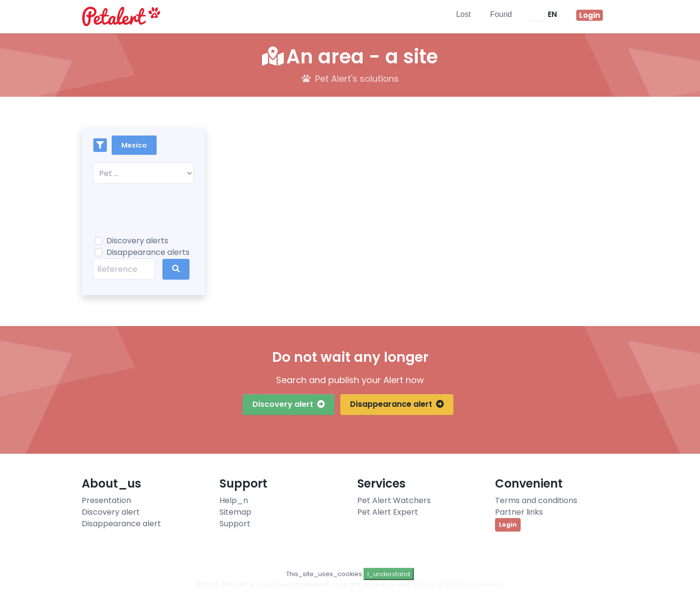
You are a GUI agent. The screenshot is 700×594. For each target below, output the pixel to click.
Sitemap (235, 512)
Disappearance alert (397, 404)
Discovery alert (289, 404)
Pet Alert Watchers (394, 500)
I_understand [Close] (389, 574)
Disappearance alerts (148, 252)
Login (508, 525)
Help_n (234, 500)
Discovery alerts (137, 241)
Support (235, 524)
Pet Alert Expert (388, 512)
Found (501, 14)
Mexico (134, 145)
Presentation (106, 500)
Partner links (519, 512)
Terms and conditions (536, 500)
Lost (463, 14)
